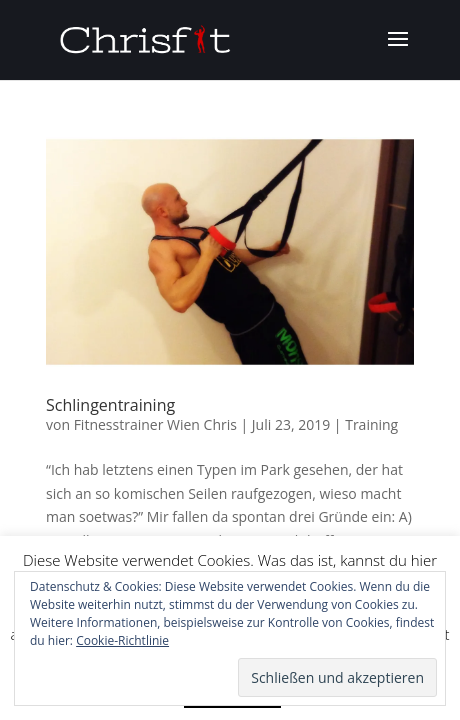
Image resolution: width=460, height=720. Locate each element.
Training (371, 424)
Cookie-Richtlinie (122, 640)
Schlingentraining (110, 405)
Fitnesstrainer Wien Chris (155, 424)
